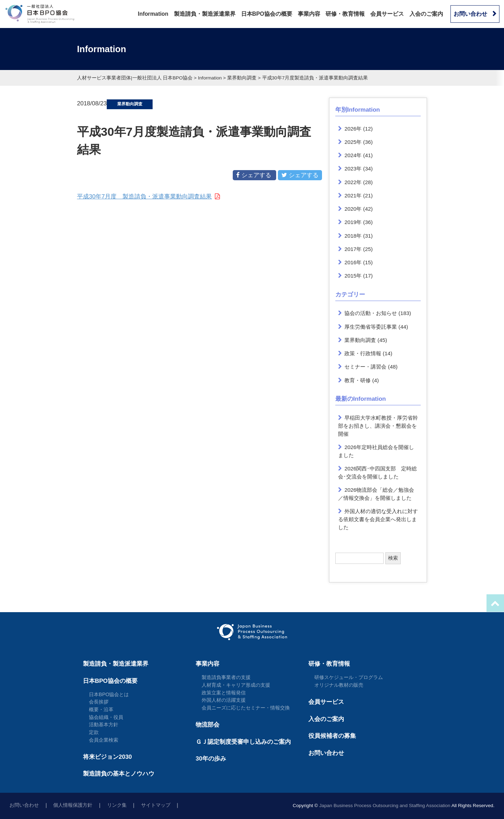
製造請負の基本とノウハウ (119, 774)
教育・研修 (358, 380)
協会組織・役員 (106, 717)
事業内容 (309, 14)
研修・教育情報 (345, 14)
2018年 (353, 236)
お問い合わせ (470, 14)
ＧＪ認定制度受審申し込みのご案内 (243, 742)
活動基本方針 (104, 724)
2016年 (353, 262)
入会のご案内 (426, 14)
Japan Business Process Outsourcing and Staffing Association (385, 806)
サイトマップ (156, 805)
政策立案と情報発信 (224, 693)
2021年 (353, 195)
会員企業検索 (104, 740)
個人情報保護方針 (73, 805)
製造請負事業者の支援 (226, 677)
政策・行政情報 (363, 353)
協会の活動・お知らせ (371, 313)
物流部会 (208, 725)
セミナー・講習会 (365, 367)
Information (153, 14)
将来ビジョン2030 (107, 757)
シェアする (254, 175)
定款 (94, 732)
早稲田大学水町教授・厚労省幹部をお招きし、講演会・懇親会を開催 (378, 426)
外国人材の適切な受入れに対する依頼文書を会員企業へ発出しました (378, 519)
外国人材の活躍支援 (224, 700)
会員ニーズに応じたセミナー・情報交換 (246, 708)
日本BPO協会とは (109, 694)
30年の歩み (211, 759)
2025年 (353, 142)
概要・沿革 (101, 709)
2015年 (353, 276)
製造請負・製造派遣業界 (205, 14)
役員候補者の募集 (332, 736)
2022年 (353, 182)
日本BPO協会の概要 (267, 14)
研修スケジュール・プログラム (349, 677)
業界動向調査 (360, 340)
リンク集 (117, 805)
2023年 (353, 169)
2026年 (353, 129)
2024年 (353, 155)
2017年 (353, 249)
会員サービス (387, 14)
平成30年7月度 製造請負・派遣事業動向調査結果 (144, 197)
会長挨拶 (99, 702)
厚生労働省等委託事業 (371, 327)
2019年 (353, 222)
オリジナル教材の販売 (339, 685)
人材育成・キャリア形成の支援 (236, 685)
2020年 (353, 209)
